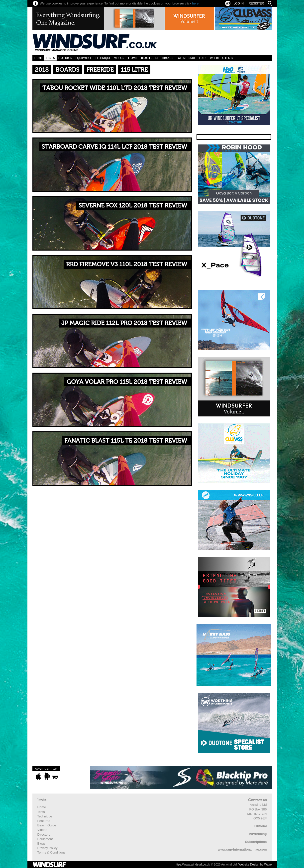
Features (65, 58)
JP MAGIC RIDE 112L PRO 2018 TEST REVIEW (124, 323)
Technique (103, 58)
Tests (50, 58)
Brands (168, 58)
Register (256, 3)
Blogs (42, 843)
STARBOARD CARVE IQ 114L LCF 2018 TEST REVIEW (114, 147)
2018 (42, 70)
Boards (67, 70)
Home (38, 58)
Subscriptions (256, 842)
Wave (268, 865)
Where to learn (222, 58)
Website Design (249, 865)
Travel (133, 58)
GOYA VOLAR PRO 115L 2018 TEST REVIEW (127, 382)
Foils (203, 58)
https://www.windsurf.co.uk (192, 865)
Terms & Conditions (51, 852)
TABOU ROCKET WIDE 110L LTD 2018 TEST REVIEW (115, 88)
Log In (239, 3)
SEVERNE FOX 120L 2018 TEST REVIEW (133, 206)
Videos (119, 58)
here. (196, 3)
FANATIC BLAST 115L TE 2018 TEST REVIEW (126, 441)
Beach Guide (150, 58)
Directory (44, 835)
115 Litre (134, 70)
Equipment (84, 58)
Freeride (100, 70)
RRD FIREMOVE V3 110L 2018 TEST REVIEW (127, 264)
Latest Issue (186, 58)
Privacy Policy (48, 848)
